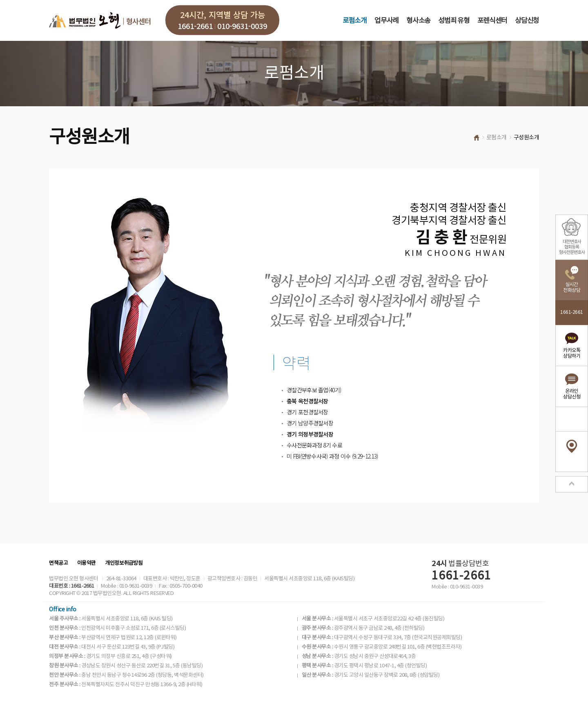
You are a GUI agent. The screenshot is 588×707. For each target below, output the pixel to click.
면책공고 (58, 563)
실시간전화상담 (572, 287)
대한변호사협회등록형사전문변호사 (572, 247)
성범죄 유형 (454, 21)
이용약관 (87, 563)
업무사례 (386, 21)
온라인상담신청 (572, 394)
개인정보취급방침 (124, 563)
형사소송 (418, 21)
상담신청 (527, 21)
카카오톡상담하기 (572, 353)
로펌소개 (355, 21)
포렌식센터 (492, 21)
